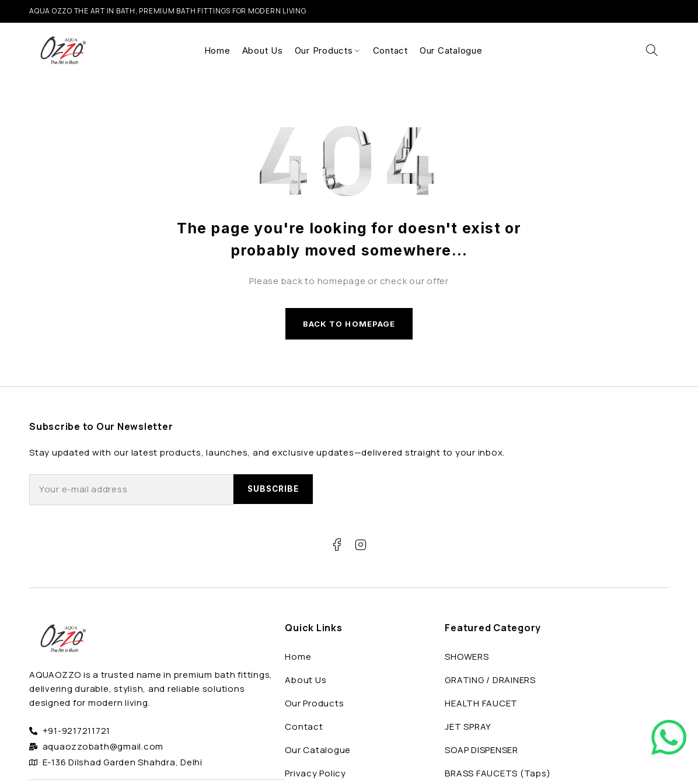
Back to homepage (349, 325)
